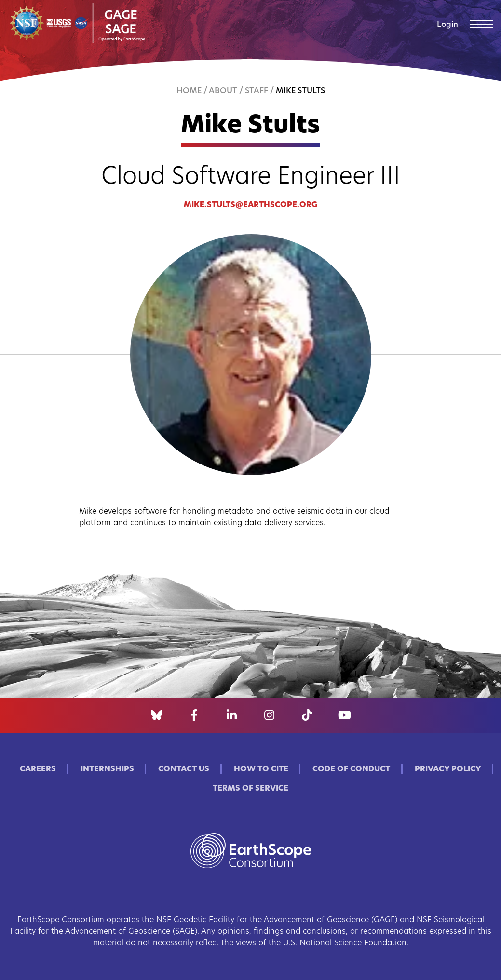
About (223, 91)
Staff (257, 91)
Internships (107, 769)
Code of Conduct (351, 769)
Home (189, 91)
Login (447, 25)
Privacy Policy (448, 769)
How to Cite (261, 769)
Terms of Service (250, 789)
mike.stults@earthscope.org (250, 205)
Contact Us (184, 769)
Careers (38, 769)
